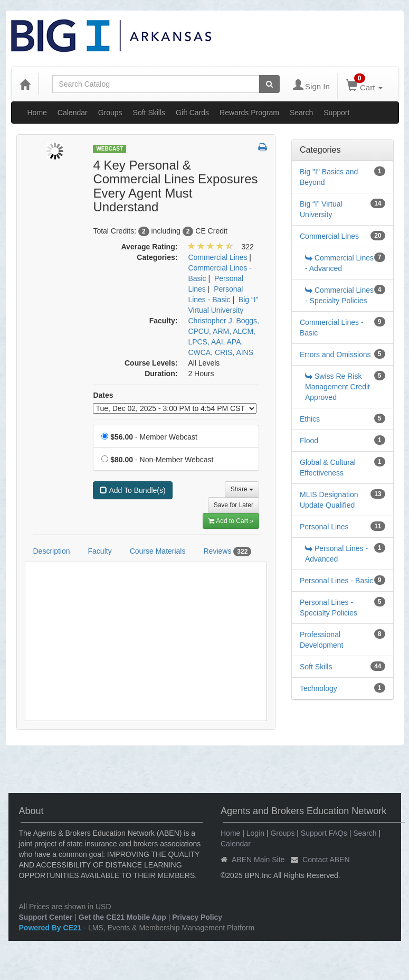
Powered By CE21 (51, 928)
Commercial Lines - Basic (332, 328)
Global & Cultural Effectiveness (328, 468)
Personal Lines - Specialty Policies (329, 608)
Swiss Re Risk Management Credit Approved (337, 387)
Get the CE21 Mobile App (122, 917)
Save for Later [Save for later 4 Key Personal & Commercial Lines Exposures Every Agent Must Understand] (234, 505)
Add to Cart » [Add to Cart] (231, 521)
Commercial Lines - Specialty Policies (339, 295)
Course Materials (158, 551)
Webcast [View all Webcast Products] (110, 149)
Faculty (100, 551)
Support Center (46, 917)
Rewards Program (249, 113)
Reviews (227, 552)
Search (301, 113)
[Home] (25, 84)
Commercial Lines (329, 236)
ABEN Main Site (258, 860)
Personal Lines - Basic (336, 581)
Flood (309, 441)
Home (37, 113)
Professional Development (322, 640)
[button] (263, 148)
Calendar (73, 113)
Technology (318, 688)
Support (336, 113)
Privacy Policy (197, 917)
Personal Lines (324, 527)
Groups (110, 113)
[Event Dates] (175, 408)
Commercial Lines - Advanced (339, 263)
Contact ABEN (326, 860)
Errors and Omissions (335, 354)
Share (242, 489)
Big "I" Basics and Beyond (329, 177)
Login (255, 833)
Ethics (310, 419)
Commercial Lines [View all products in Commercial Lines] (217, 257)
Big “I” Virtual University (321, 209)
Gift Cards (192, 113)
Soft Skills (149, 113)
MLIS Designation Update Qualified (329, 500)
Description (52, 551)
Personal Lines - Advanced (336, 554)
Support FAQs (324, 833)
